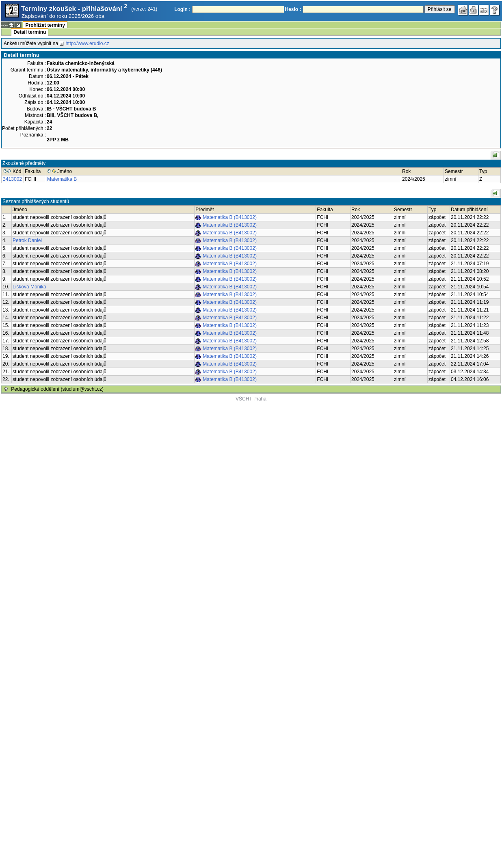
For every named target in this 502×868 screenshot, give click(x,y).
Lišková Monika (29, 287)
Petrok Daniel (27, 240)
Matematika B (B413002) (230, 217)
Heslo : (293, 9)
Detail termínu (30, 32)
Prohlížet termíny (45, 25)
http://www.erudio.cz (87, 43)
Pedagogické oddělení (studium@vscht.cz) (57, 389)
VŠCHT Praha (251, 399)
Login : (182, 9)
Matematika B (62, 179)
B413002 (12, 179)
